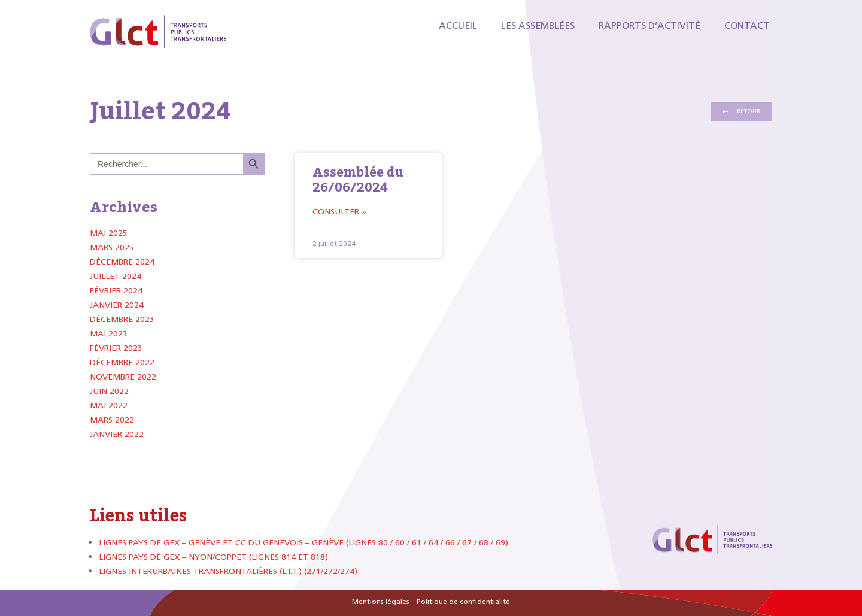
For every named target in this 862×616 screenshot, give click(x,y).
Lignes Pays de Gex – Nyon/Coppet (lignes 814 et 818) (213, 557)
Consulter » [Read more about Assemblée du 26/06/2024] (339, 212)
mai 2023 (109, 334)
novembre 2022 (123, 377)
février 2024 (116, 291)
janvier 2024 (117, 305)
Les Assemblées (538, 25)
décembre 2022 (122, 362)
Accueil (458, 25)
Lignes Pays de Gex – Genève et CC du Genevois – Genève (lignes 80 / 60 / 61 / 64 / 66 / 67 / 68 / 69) (303, 543)
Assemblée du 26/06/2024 (358, 180)
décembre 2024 (122, 262)
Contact (747, 25)
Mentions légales (381, 602)
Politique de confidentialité (463, 602)
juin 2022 (109, 391)
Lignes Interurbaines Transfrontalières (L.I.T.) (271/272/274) (228, 571)
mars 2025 (112, 248)
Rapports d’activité (649, 25)
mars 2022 (112, 420)
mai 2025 (109, 233)
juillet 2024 (116, 276)
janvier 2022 (117, 434)
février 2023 (116, 348)
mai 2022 (109, 406)
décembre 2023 (122, 319)
